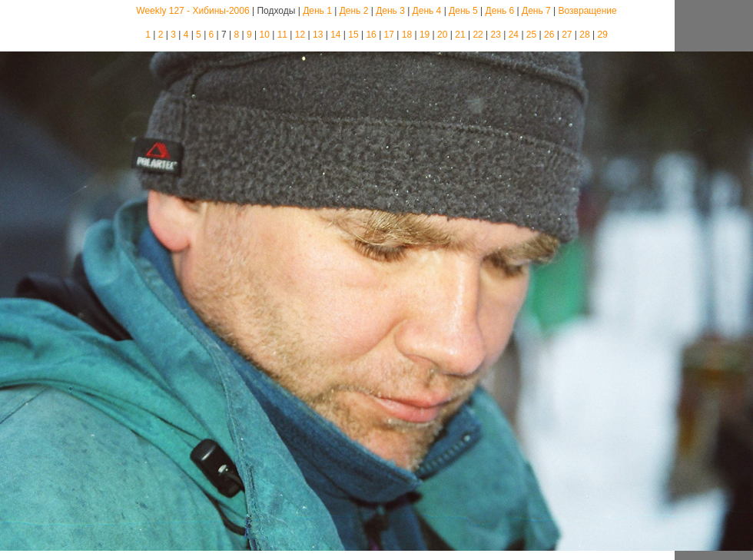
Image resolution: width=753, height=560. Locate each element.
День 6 (500, 11)
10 (265, 35)
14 (335, 35)
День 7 (536, 11)
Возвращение (588, 11)
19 (425, 35)
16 (371, 35)
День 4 (427, 11)
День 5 (463, 11)
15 (353, 35)
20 (442, 35)
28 (584, 35)
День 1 (317, 11)
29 (602, 35)
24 (514, 35)
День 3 (390, 11)
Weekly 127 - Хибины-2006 (192, 11)
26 (549, 35)
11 (282, 35)
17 (389, 35)
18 (407, 35)
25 (531, 35)
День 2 (354, 11)
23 (496, 35)
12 (300, 35)
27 (567, 35)
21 (460, 35)
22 (478, 35)
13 (318, 35)
